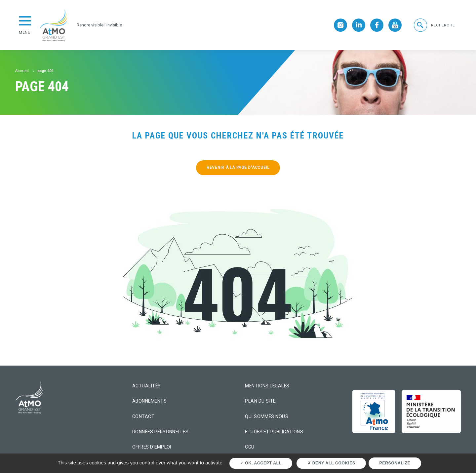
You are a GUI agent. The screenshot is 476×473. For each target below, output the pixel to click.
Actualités (147, 386)
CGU (250, 447)
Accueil (22, 71)
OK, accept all (261, 463)
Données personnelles (160, 432)
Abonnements (149, 401)
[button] (434, 25)
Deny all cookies (331, 463)
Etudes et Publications (274, 432)
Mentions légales (267, 386)
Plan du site (260, 401)
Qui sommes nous (267, 416)
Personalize (395, 463)
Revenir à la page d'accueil (238, 168)
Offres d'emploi (152, 447)
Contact (143, 416)
